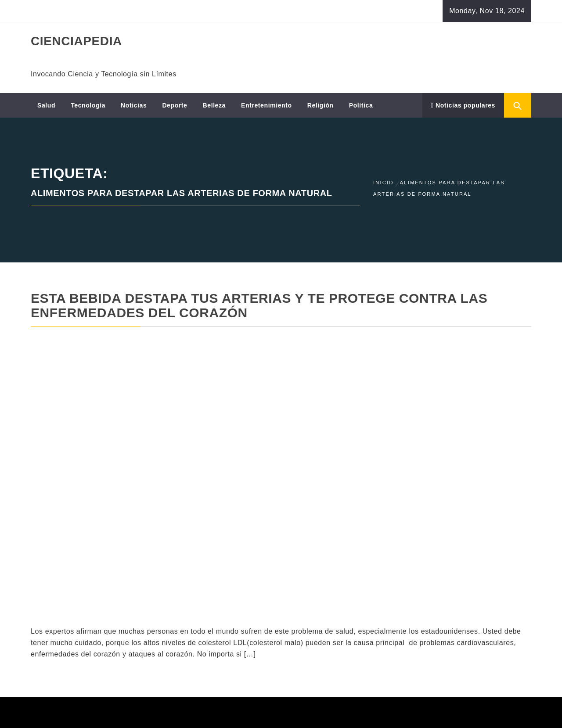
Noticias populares (463, 105)
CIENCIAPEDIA (76, 41)
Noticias (134, 105)
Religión (321, 105)
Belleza (214, 105)
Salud (46, 105)
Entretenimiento (267, 105)
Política (361, 105)
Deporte (175, 105)
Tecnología (88, 105)
